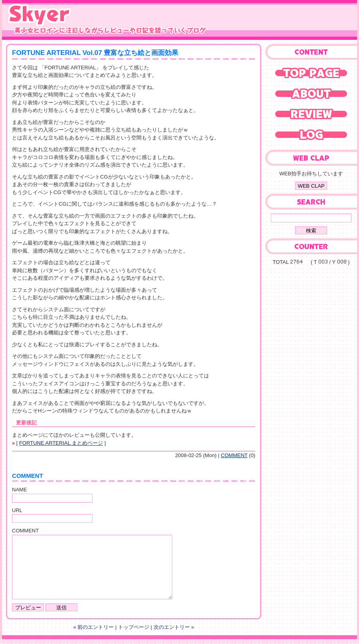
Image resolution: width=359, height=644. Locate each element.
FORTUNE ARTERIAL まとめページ (61, 443)
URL (17, 510)
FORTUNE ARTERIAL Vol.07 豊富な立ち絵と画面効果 (95, 53)
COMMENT (234, 455)
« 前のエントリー (94, 627)
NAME (20, 490)
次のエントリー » (174, 627)
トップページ (134, 627)
